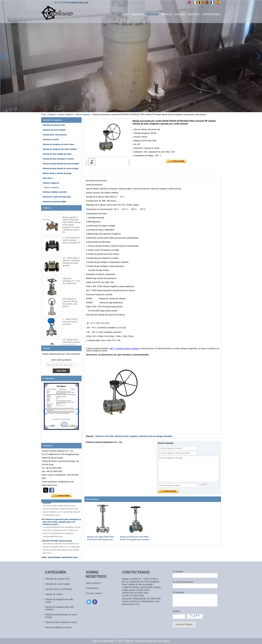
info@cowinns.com (79, 3)
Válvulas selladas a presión (55, 192)
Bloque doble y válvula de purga (57, 173)
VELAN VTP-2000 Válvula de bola (57, 542)
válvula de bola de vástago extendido (156, 436)
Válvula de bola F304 (104, 436)
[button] (127, 110)
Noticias (194, 14)
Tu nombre (178, 571)
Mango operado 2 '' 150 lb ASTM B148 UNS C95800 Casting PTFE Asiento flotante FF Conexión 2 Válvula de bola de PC (72, 226)
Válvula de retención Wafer (55, 202)
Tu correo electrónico (183, 582)
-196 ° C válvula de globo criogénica (124, 349)
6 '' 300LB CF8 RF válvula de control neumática (70, 323)
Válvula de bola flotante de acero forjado (61, 169)
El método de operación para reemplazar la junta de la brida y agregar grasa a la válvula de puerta (62, 523)
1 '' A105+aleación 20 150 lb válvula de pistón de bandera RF (72, 242)
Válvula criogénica (65, 115)
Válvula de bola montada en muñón (58, 159)
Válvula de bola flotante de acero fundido (61, 164)
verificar (176, 611)
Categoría (52, 115)
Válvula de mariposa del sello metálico (60, 149)
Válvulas (152, 14)
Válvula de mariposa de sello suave (58, 144)
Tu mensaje (178, 592)
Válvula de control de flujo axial (57, 197)
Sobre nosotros (93, 583)
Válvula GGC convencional (55, 135)
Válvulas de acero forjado (54, 130)
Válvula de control (51, 140)
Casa (126, 14)
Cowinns (137, 14)
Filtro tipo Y (48, 178)
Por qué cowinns (94, 593)
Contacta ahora (61, 496)
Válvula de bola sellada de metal (57, 154)
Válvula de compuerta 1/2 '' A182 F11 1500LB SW (72, 282)
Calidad (180, 14)
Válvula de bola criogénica (126, 436)
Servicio (166, 14)
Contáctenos (211, 14)
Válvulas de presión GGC (54, 125)
